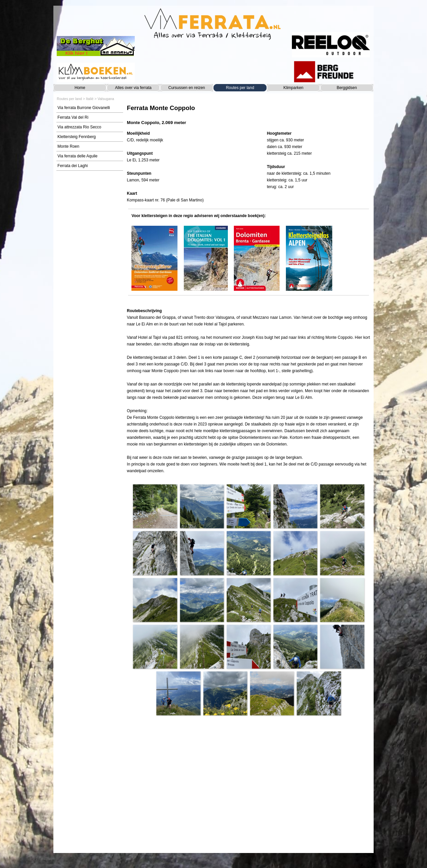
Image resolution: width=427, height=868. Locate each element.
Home (80, 88)
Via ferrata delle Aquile (77, 156)
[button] (155, 506)
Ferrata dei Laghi (73, 166)
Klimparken (293, 88)
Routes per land (240, 88)
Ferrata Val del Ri (73, 117)
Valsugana (106, 99)
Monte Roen (68, 146)
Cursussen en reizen (186, 88)
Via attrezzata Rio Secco (79, 127)
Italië (90, 99)
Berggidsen (347, 88)
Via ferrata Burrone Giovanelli (84, 108)
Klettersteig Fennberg (77, 137)
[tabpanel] (248, 115)
